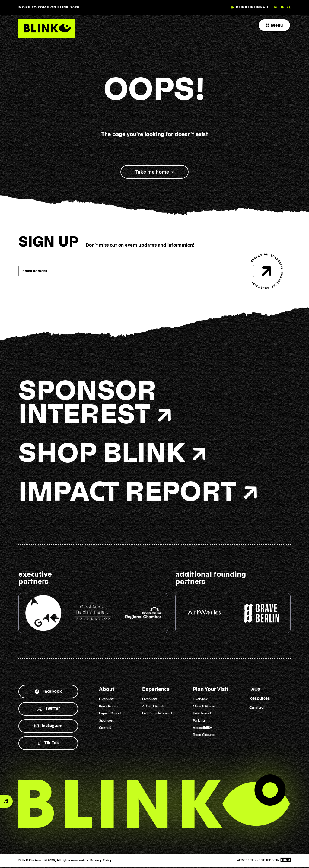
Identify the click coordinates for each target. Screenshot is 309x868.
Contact (257, 708)
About (107, 689)
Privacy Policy (101, 860)
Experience (156, 689)
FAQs (255, 689)
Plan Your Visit (211, 689)
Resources (260, 699)
